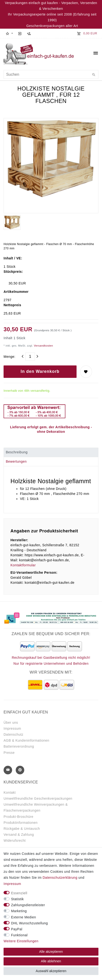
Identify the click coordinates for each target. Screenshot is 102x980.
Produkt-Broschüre (18, 817)
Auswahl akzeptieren (51, 971)
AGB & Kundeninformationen (26, 740)
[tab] (51, 452)
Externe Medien (24, 917)
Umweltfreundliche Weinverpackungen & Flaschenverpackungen (36, 807)
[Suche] (94, 75)
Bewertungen (16, 461)
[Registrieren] (29, 33)
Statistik (18, 899)
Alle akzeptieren (51, 952)
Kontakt (10, 793)
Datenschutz (13, 734)
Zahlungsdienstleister (28, 905)
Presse (9, 753)
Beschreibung (17, 452)
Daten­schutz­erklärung (60, 878)
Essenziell (19, 893)
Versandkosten (43, 346)
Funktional (19, 935)
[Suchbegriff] (51, 74)
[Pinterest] (20, 770)
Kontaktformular (23, 565)
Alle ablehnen (51, 961)
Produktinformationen (21, 823)
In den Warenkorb (40, 371)
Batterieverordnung (19, 746)
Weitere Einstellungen (21, 941)
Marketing (19, 911)
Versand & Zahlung (19, 835)
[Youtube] (8, 770)
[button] (9, 33)
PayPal (17, 929)
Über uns (11, 723)
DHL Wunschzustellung (30, 923)
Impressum (12, 728)
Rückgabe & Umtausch (22, 829)
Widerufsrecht (15, 841)
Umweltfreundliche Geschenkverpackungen (38, 798)
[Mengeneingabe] (30, 357)
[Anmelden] (20, 33)
